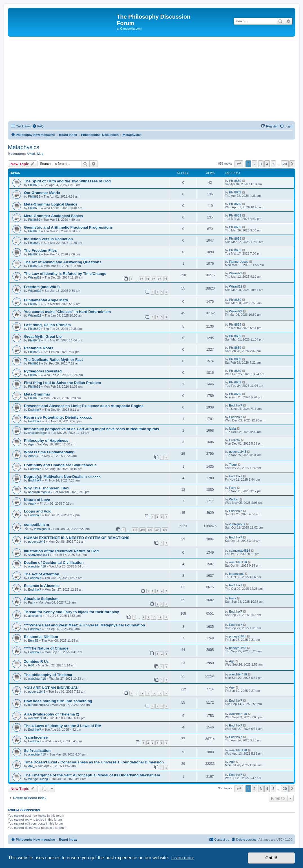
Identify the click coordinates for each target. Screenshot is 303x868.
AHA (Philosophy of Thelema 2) (52, 714)
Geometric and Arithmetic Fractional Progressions (68, 227)
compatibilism (37, 524)
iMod (40, 154)
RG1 (31, 665)
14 (160, 693)
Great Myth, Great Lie (43, 336)
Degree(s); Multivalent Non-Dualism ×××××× (62, 477)
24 (148, 279)
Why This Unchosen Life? (47, 488)
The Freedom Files (40, 250)
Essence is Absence (42, 586)
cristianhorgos (38, 433)
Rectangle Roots (39, 348)
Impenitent (236, 574)
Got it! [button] (271, 858)
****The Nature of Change (46, 648)
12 (166, 617)
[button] (239, 164)
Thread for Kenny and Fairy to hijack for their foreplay (71, 612)
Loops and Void (38, 511)
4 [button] (267, 164)
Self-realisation (37, 751)
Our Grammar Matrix (42, 193)
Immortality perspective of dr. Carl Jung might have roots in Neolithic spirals (91, 429)
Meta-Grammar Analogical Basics (53, 216)
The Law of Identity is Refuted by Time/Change (65, 274)
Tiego (233, 465)
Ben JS (33, 640)
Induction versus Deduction (48, 239)
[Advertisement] (151, 79)
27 (166, 279)
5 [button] (274, 164)
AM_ (31, 766)
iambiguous (42, 529)
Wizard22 (35, 277)
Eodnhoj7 (35, 410)
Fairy (233, 488)
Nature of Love (37, 500)
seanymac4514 (39, 555)
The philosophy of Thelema (48, 675)
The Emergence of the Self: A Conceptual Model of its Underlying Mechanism (92, 775)
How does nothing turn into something (58, 701)
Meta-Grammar (37, 394)
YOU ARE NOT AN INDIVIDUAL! (52, 688)
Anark (32, 456)
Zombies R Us (36, 662)
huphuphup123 (38, 705)
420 (150, 530)
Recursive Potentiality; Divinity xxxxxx (58, 417)
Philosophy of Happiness (46, 440)
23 (141, 279)
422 (165, 530)
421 (157, 530)
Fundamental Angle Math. (47, 300)
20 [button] (285, 164)
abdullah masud (39, 492)
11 (160, 617)
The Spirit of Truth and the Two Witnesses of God (67, 181)
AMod (31, 154)
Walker (234, 499)
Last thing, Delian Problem (47, 325)
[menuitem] (38, 126)
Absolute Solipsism (41, 599)
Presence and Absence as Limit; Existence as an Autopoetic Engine (84, 406)
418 (135, 530)
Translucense (36, 737)
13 (154, 693)
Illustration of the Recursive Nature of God (61, 551)
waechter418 (37, 566)
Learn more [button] (183, 858)
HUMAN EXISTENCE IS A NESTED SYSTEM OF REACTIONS (77, 538)
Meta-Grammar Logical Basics (51, 204)
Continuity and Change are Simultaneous (60, 465)
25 (154, 279)
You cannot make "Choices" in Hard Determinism (67, 312)
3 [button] (261, 164)
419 (142, 530)
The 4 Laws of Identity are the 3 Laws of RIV (63, 726)
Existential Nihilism (41, 637)
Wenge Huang (38, 779)
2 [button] (254, 164)
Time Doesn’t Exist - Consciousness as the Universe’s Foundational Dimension (94, 762)
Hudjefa (235, 440)
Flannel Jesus (239, 262)
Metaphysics (24, 147)
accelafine (35, 616)
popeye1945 (238, 452)
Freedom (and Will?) (42, 287)
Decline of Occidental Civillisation (54, 563)
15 (166, 693)
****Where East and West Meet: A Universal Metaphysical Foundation (85, 625)
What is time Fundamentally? (50, 452)
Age (31, 444)
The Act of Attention (42, 574)
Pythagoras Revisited (43, 371)
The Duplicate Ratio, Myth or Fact (53, 360)
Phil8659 (34, 185)
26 (160, 279)
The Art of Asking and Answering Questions (63, 262)
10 (154, 617)
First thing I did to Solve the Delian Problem (62, 383)
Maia (233, 429)
